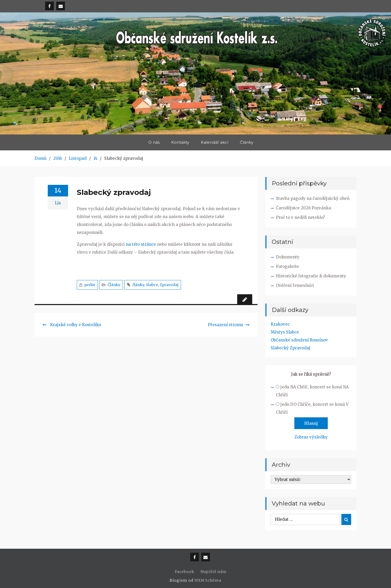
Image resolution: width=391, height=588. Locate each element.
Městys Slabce (285, 332)
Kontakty (180, 142)
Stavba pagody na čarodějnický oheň (313, 198)
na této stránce (141, 244)
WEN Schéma (208, 580)
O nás (154, 142)
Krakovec (280, 324)
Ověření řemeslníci (295, 285)
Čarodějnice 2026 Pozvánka (304, 208)
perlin (90, 285)
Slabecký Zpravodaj (290, 348)
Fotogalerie (287, 266)
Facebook (185, 572)
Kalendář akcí (214, 142)
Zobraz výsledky (311, 437)
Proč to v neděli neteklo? (300, 217)
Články (247, 142)
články (138, 285)
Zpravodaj (169, 285)
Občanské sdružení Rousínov (299, 340)
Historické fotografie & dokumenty (311, 276)
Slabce (152, 285)
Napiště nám (214, 572)
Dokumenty (288, 257)
